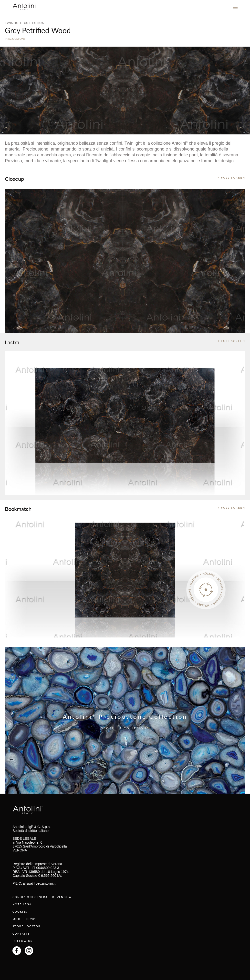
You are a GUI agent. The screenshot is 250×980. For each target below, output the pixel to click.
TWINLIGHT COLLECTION (25, 23)
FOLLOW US (22, 941)
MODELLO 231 (24, 919)
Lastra (12, 342)
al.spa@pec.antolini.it (39, 883)
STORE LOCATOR (26, 926)
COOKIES (20, 912)
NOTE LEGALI (24, 904)
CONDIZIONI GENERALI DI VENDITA (42, 897)
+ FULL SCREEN (231, 177)
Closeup (14, 179)
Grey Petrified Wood (38, 30)
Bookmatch (18, 509)
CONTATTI (21, 934)
